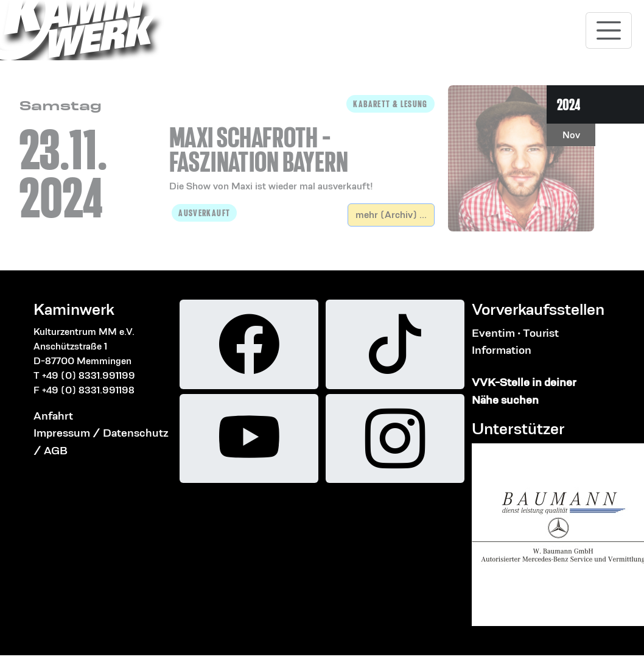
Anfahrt (53, 416)
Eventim (493, 333)
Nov (571, 135)
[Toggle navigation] (609, 30)
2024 (569, 104)
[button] (302, 144)
